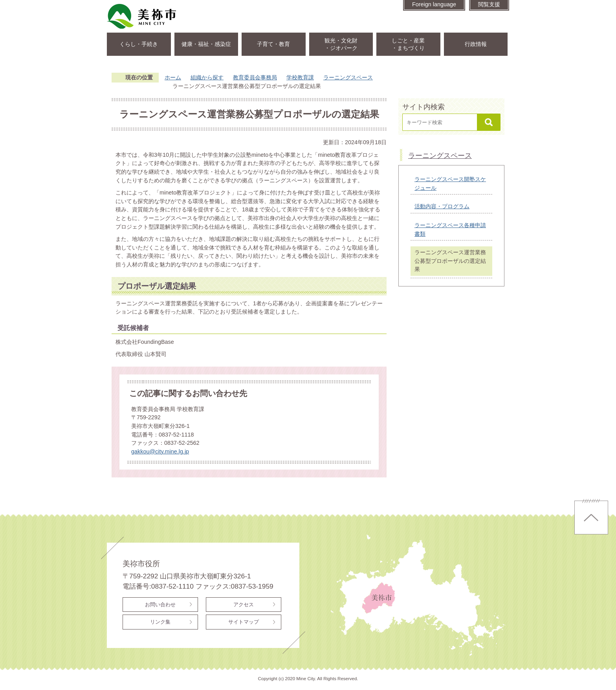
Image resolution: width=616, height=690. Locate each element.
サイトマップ (244, 622)
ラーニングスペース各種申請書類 (450, 229)
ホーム (173, 77)
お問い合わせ (160, 605)
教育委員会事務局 (255, 77)
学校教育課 (300, 77)
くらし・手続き (139, 44)
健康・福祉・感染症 (206, 44)
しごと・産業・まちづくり (408, 44)
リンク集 (160, 622)
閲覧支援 (489, 4)
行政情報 (476, 44)
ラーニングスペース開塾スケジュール (450, 184)
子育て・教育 (273, 44)
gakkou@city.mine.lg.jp (160, 451)
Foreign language (434, 4)
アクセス (244, 605)
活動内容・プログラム (442, 206)
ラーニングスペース (348, 77)
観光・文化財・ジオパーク (341, 44)
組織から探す (207, 77)
